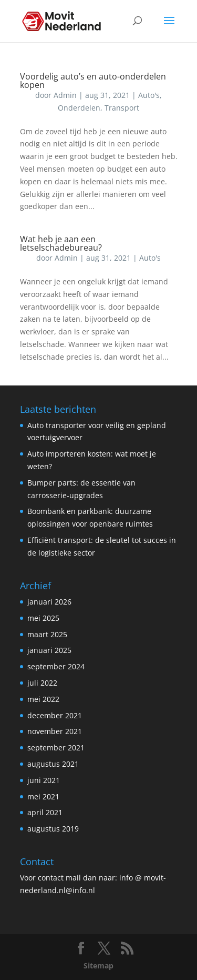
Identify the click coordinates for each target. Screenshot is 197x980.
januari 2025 (49, 650)
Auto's (149, 95)
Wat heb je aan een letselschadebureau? (61, 243)
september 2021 (56, 748)
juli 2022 (42, 683)
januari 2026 (49, 602)
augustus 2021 (53, 764)
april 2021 (45, 812)
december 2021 (55, 715)
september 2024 (56, 666)
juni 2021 (44, 780)
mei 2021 (43, 796)
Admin (65, 95)
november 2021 (55, 731)
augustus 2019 (53, 829)
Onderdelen (79, 108)
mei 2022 (43, 699)
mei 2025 (43, 618)
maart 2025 (47, 634)
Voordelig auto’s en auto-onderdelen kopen (93, 81)
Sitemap (98, 966)
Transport (122, 108)
